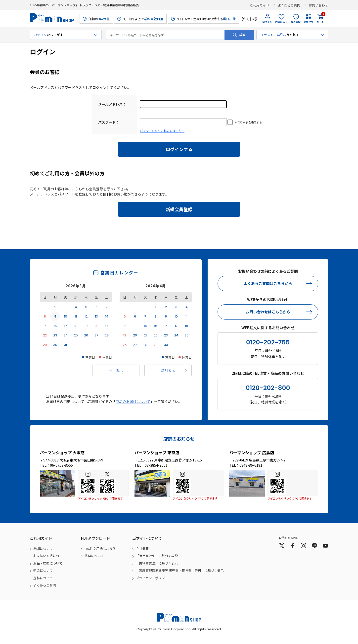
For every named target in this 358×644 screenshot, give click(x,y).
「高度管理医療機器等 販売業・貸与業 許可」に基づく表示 (180, 570)
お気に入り (281, 22)
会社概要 (142, 548)
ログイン (267, 22)
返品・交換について (48, 563)
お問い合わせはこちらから (268, 312)
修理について (94, 556)
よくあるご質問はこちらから (268, 283)
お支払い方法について (49, 556)
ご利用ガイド (260, 5)
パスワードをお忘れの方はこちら (162, 131)
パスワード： (109, 122)
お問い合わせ (318, 5)
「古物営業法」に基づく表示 (157, 563)
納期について (43, 548)
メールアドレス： (112, 104)
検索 (242, 35)
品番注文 (309, 22)
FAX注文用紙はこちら (100, 548)
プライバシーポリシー (152, 578)
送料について (43, 578)
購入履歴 (296, 22)
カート (320, 19)
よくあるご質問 (289, 5)
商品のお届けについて (133, 401)
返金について (43, 570)
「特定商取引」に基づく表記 (157, 556)
